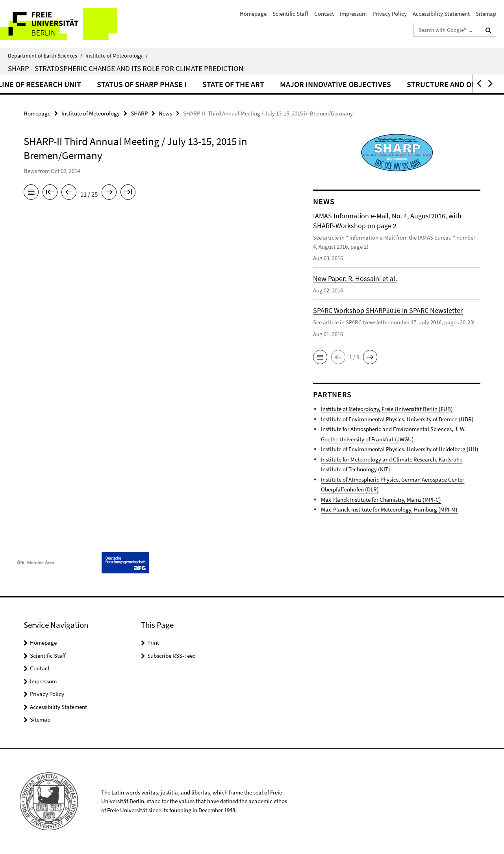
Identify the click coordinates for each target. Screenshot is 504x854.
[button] (478, 84)
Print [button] (153, 643)
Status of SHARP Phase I (235, 84)
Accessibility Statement (441, 14)
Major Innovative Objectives (429, 84)
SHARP (139, 113)
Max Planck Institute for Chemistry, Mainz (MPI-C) (381, 500)
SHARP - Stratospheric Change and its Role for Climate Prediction (126, 68)
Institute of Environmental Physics (400, 449)
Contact (324, 14)
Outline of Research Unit (126, 84)
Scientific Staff (290, 14)
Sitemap (486, 14)
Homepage (253, 14)
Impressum (353, 14)
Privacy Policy (390, 14)
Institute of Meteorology (117, 56)
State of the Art (327, 84)
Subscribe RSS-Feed (171, 656)
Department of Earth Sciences (45, 56)
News (165, 113)
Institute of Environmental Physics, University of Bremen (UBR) (397, 419)
